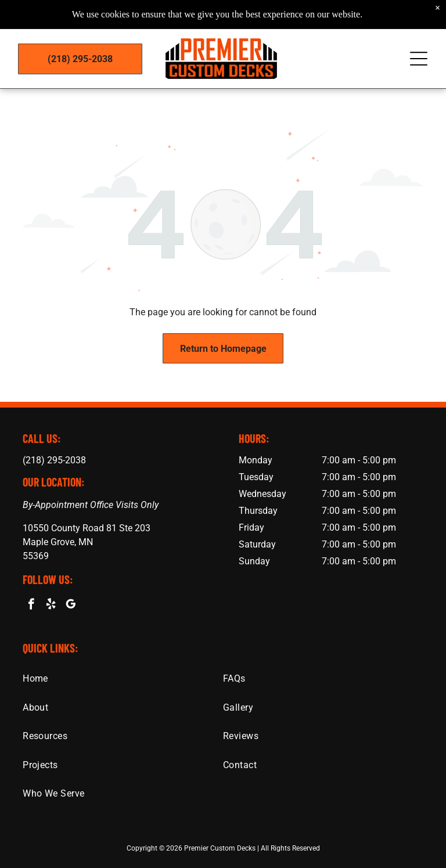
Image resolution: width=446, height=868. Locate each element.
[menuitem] (123, 678)
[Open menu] (419, 46)
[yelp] (51, 606)
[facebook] (31, 606)
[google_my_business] (71, 606)
